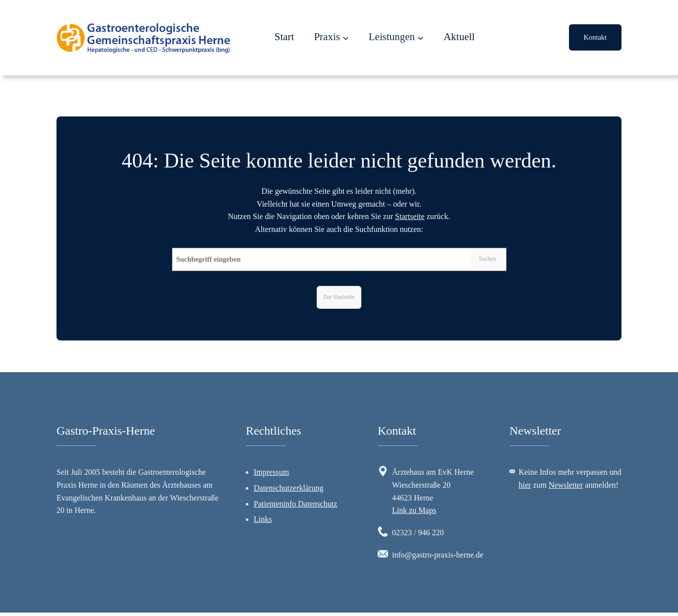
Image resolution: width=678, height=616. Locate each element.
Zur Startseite (339, 298)
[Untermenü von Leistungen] (421, 38)
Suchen (485, 260)
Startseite (410, 216)
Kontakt (595, 37)
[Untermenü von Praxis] (346, 38)
